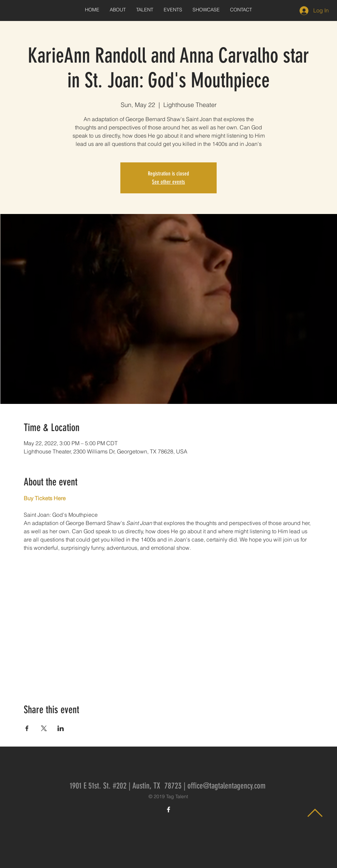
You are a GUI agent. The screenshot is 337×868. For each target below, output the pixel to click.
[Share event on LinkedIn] (61, 728)
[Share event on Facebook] (27, 728)
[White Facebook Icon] (168, 810)
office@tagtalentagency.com (226, 786)
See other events (168, 182)
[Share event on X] (44, 728)
